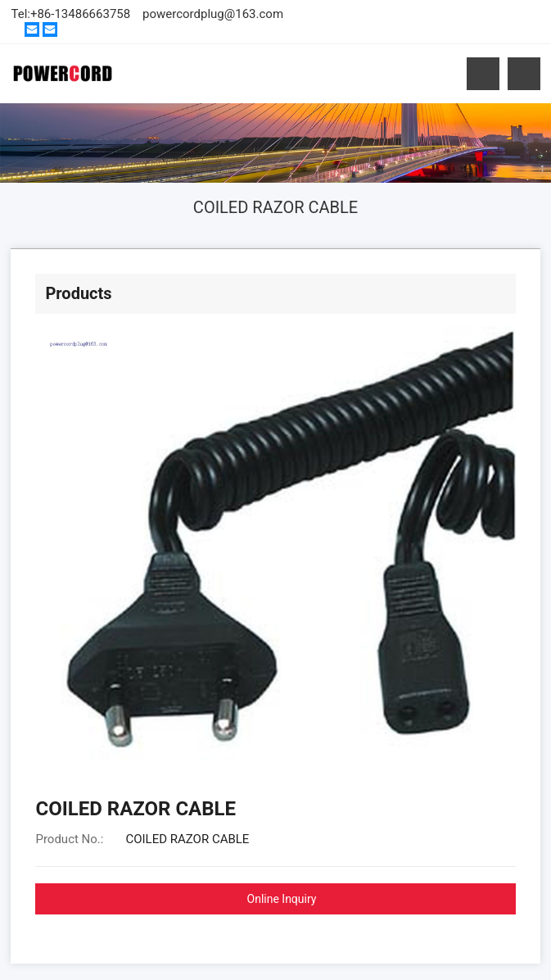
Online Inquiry (282, 899)
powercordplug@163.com (213, 14)
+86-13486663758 (80, 14)
